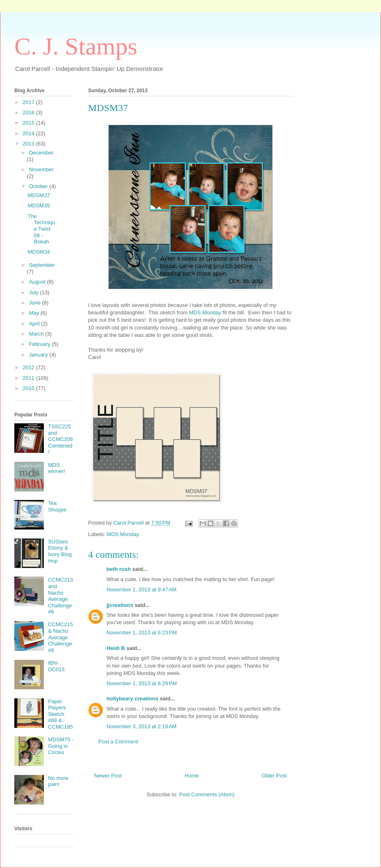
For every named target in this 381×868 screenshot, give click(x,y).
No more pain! (58, 781)
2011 (29, 378)
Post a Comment (118, 742)
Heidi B (116, 648)
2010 (29, 388)
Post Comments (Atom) (207, 794)
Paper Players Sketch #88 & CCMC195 (60, 714)
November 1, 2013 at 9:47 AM (142, 590)
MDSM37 (39, 195)
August (38, 282)
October (39, 186)
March (37, 334)
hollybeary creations (132, 699)
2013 (29, 144)
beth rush (119, 569)
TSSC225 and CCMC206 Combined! (60, 439)
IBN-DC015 (56, 666)
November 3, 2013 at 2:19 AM (142, 726)
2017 (29, 102)
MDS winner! (57, 468)
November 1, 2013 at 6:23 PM (142, 633)
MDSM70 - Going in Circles (61, 746)
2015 (29, 123)
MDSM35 (39, 206)
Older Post (274, 776)
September (42, 265)
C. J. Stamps (76, 46)
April (35, 324)
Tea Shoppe (57, 506)
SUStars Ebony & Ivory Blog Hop (60, 551)
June (36, 303)
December (41, 153)
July (35, 292)
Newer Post (108, 776)
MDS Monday (205, 312)
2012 (29, 367)
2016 (29, 112)
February (41, 344)
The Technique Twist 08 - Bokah (41, 229)
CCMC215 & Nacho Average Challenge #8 (60, 637)
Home (192, 776)
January (39, 355)
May (35, 313)
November (41, 169)
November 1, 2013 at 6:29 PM (142, 683)
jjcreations (120, 605)
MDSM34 (39, 252)
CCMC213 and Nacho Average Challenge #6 (60, 596)
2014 (29, 133)
